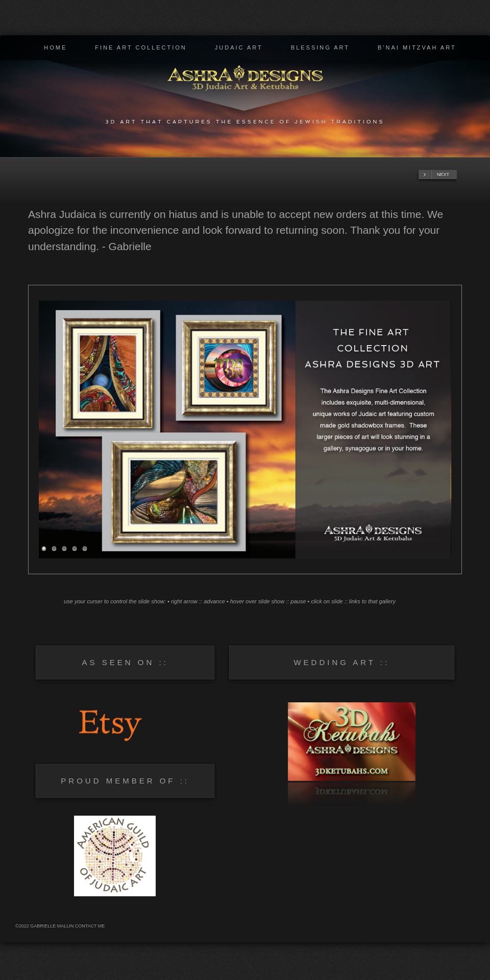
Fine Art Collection (141, 47)
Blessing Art (320, 47)
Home (55, 47)
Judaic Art (239, 47)
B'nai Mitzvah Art (417, 47)
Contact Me (90, 926)
